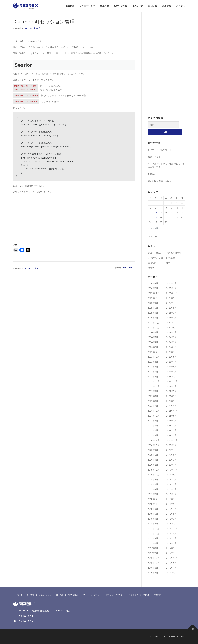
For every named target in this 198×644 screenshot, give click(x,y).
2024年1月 (171, 347)
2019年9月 (171, 475)
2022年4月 (153, 401)
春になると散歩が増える (159, 150)
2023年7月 (171, 362)
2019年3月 (171, 490)
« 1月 (150, 237)
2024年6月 (153, 337)
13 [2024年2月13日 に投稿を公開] (156, 213)
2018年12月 (153, 499)
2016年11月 (172, 558)
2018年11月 (172, 499)
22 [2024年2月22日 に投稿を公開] (166, 218)
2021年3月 (171, 431)
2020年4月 (153, 460)
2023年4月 (153, 372)
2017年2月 (153, 553)
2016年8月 (153, 568)
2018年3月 (171, 519)
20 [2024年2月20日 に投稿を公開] (156, 218)
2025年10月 (153, 298)
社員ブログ (138, 6)
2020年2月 (153, 465)
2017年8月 (153, 539)
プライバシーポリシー (90, 595)
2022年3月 (171, 401)
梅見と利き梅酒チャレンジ (161, 181)
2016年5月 (171, 573)
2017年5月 (171, 544)
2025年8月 (153, 303)
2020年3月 (171, 460)
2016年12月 (153, 558)
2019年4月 (153, 490)
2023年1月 (171, 377)
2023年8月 (153, 362)
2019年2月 (153, 494)
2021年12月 (153, 411)
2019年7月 (171, 480)
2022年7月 (171, 391)
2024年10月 (153, 328)
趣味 (168, 263)
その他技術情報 (174, 253)
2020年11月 (172, 441)
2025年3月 (171, 313)
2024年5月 (171, 337)
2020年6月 (153, 455)
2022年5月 (171, 396)
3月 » (157, 237)
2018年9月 (171, 504)
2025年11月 (172, 293)
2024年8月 (153, 333)
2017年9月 (171, 534)
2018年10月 (153, 504)
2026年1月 (171, 288)
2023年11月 (172, 352)
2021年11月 (172, 411)
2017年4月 (153, 548)
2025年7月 (171, 303)
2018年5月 (171, 514)
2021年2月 (153, 436)
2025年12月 (153, 293)
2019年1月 (171, 494)
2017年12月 (153, 529)
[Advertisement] (39, 218)
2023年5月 (171, 367)
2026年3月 (171, 284)
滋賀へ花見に (154, 157)
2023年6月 (153, 367)
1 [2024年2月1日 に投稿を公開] (166, 203)
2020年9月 (171, 445)
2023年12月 (153, 352)
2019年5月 (171, 485)
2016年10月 (153, 563)
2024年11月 (172, 323)
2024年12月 (153, 323)
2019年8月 (153, 480)
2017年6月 (153, 544)
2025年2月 (153, 318)
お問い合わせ (121, 6)
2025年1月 (171, 318)
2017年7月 (171, 539)
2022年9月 (171, 387)
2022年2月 (153, 406)
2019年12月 (153, 470)
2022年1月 (171, 406)
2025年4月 (153, 313)
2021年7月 (171, 421)
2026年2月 (153, 288)
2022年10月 (153, 387)
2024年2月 (153, 347)
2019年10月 (153, 475)
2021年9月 (171, 416)
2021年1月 (171, 436)
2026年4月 (153, 284)
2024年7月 (171, 333)
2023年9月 (171, 357)
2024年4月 (153, 342)
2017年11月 (172, 529)
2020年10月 (153, 445)
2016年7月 (171, 568)
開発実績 (104, 6)
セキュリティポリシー (113, 595)
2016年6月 (153, 573)
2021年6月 (153, 426)
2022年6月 (153, 396)
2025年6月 (153, 308)
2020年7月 (171, 450)
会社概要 (70, 6)
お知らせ (153, 6)
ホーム (18, 595)
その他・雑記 (154, 253)
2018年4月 (153, 519)
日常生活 (170, 258)
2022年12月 (153, 382)
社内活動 (152, 263)
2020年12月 (153, 441)
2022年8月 (153, 391)
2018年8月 (153, 509)
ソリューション (87, 6)
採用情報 (167, 6)
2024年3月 (171, 342)
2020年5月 (171, 455)
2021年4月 (153, 431)
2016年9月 (171, 563)
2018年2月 (153, 524)
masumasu (129, 268)
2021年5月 (171, 426)
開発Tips (152, 268)
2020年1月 (171, 465)
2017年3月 (171, 548)
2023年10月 (153, 357)
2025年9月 (171, 298)
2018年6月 (153, 514)
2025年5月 (171, 308)
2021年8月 (153, 421)
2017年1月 (171, 553)
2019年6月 (153, 485)
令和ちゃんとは (155, 174)
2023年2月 (153, 377)
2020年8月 (153, 450)
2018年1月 (171, 524)
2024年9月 (171, 328)
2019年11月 (172, 470)
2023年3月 (171, 372)
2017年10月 (153, 534)
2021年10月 (153, 416)
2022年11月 (172, 382)
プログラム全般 (31, 268)
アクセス (181, 6)
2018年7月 (171, 509)
